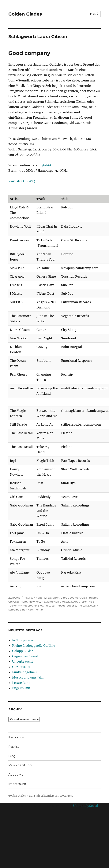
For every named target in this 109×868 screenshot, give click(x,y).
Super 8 (71, 606)
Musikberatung (20, 765)
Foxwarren (53, 598)
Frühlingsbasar (24, 640)
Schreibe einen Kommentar (26, 610)
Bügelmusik (21, 688)
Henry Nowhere (30, 602)
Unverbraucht (23, 661)
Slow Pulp (44, 606)
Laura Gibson (79, 602)
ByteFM (45, 165)
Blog (12, 756)
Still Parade (58, 606)
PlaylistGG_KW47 (22, 181)
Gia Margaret (90, 598)
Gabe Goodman (70, 598)
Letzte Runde (22, 683)
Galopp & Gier (23, 651)
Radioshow (17, 737)
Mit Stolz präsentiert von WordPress (51, 796)
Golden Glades (25, 14)
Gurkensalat (21, 667)
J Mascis (65, 602)
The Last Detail (86, 606)
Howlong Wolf (50, 602)
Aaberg (41, 598)
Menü (94, 14)
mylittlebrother (27, 606)
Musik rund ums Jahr (28, 677)
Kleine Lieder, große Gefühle (34, 646)
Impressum (17, 784)
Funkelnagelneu (24, 672)
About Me (16, 774)
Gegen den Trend (25, 656)
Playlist (28, 598)
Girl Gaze (14, 602)
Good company (29, 53)
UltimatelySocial (86, 806)
